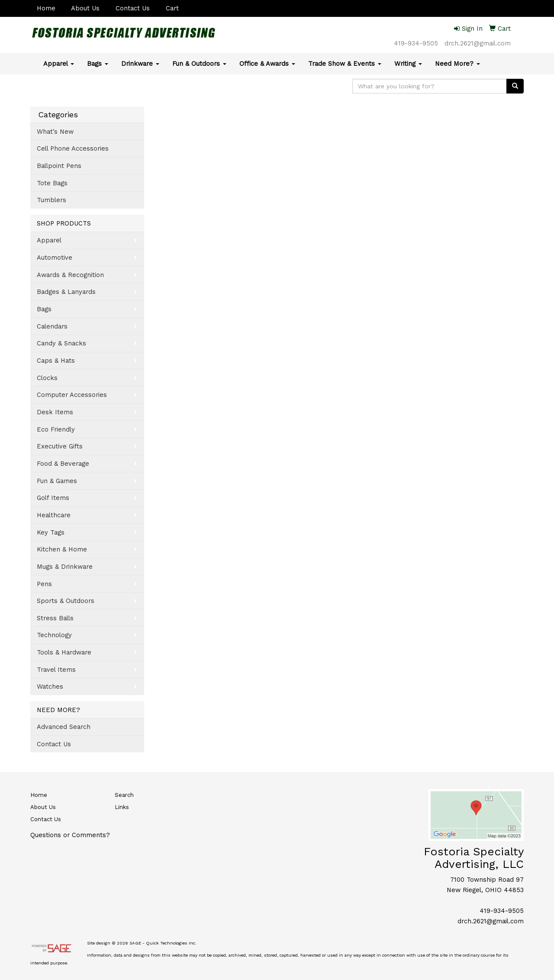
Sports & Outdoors (66, 601)
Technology (54, 635)
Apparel (59, 64)
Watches (50, 687)
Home (46, 8)
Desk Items (55, 412)
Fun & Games (57, 481)
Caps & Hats (56, 361)
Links (122, 807)
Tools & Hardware (64, 652)
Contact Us (133, 8)
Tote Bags (52, 183)
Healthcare (54, 515)
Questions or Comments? (70, 835)
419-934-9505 (416, 43)
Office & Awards (267, 64)
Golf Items (53, 498)
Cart (172, 8)
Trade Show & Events (345, 64)
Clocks (47, 378)
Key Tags (51, 532)
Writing (408, 64)
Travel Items (56, 670)
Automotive (55, 258)
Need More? (457, 64)
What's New (55, 132)
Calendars (52, 326)
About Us (85, 8)
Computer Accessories (72, 395)
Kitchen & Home (62, 549)
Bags (98, 64)
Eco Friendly (56, 429)
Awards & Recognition (70, 275)
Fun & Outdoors (199, 64)
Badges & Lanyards (66, 292)
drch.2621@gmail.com (478, 43)
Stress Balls (55, 618)
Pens (44, 584)
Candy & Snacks (61, 343)
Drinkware (140, 64)
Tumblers (52, 200)
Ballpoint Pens (59, 166)
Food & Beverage (63, 464)
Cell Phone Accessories (73, 148)
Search (124, 795)
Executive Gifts (60, 446)
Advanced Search (64, 727)
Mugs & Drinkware (65, 567)
